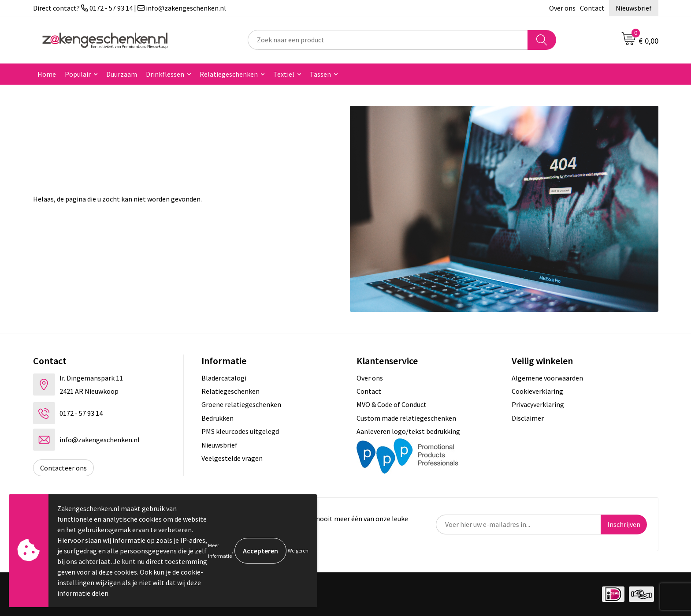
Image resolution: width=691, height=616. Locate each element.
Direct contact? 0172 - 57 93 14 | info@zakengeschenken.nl (130, 8)
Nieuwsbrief (634, 8)
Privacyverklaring (538, 404)
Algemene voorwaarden (547, 378)
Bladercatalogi (224, 378)
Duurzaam (122, 74)
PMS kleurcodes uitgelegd (240, 431)
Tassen (320, 74)
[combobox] (388, 40)
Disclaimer (528, 418)
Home (47, 74)
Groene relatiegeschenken (241, 404)
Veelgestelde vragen (232, 458)
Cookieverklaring (537, 391)
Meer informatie (220, 551)
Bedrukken (217, 418)
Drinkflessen (165, 74)
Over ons (562, 8)
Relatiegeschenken (229, 74)
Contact (592, 8)
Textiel (284, 74)
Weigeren (298, 551)
